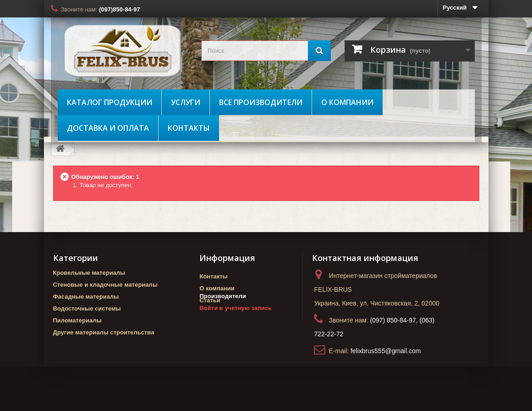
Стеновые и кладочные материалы (105, 285)
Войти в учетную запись (235, 328)
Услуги (186, 102)
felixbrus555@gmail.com (386, 351)
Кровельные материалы (89, 273)
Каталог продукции (110, 102)
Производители (222, 316)
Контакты (189, 128)
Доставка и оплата (108, 128)
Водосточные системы (87, 308)
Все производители (261, 102)
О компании (347, 102)
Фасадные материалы (86, 297)
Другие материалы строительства (104, 332)
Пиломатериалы (77, 320)
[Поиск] (319, 51)
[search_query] (266, 51)
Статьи (210, 300)
